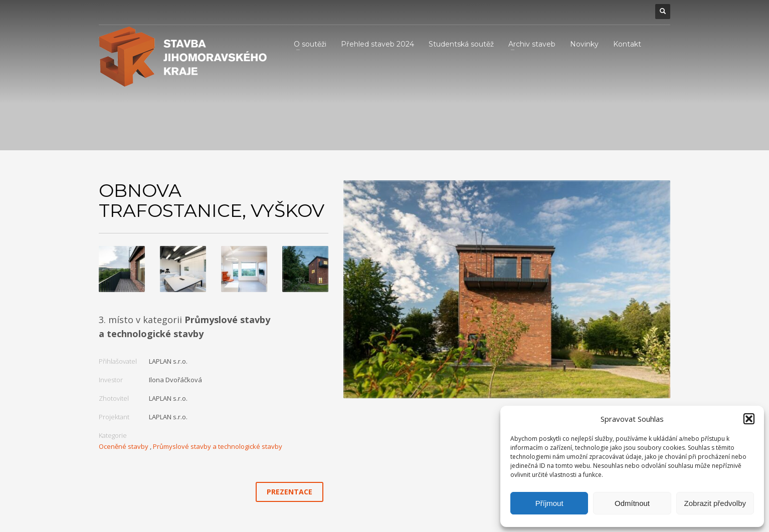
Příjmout (549, 503)
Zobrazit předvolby (715, 503)
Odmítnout (632, 503)
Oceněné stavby (124, 446)
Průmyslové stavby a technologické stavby (218, 446)
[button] (749, 419)
